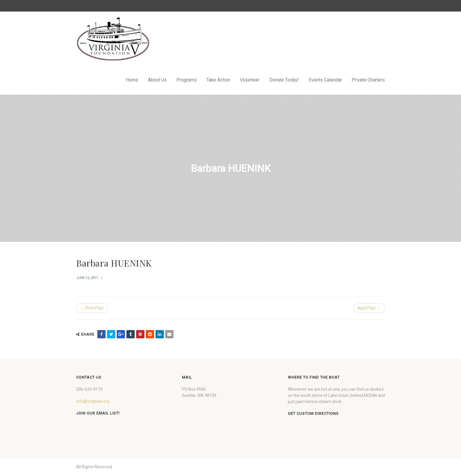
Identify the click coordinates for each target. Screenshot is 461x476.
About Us (157, 80)
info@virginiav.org (93, 401)
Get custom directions (313, 413)
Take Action (218, 80)
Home (132, 80)
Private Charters (368, 80)
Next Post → (369, 308)
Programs (187, 80)
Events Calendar (325, 80)
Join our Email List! (98, 413)
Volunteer (250, 80)
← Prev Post (92, 308)
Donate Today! (284, 80)
